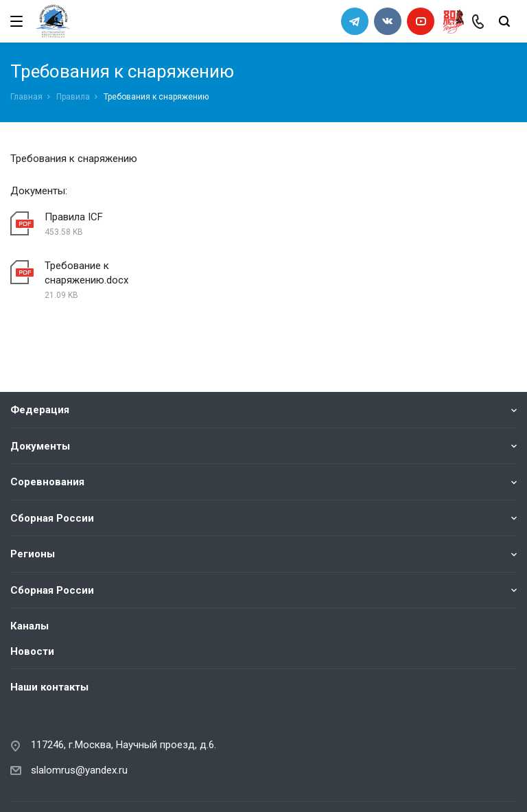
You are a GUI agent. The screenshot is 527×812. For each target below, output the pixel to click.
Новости (32, 603)
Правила (73, 97)
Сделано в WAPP (45, 782)
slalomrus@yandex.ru (79, 721)
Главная (26, 97)
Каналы (30, 577)
